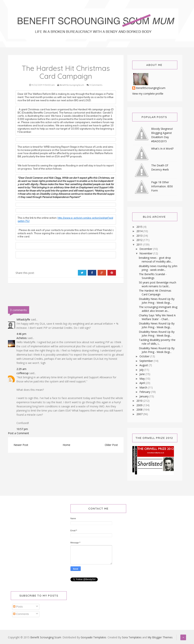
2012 (140, 240)
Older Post (111, 445)
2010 (140, 401)
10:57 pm (22, 429)
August (144, 365)
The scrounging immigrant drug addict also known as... (158, 309)
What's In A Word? (162, 149)
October (145, 356)
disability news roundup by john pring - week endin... (158, 268)
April (142, 383)
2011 (140, 244)
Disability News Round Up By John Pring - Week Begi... (157, 301)
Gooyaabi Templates (93, 637)
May (142, 379)
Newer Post (21, 445)
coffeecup (23, 373)
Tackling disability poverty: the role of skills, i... (157, 342)
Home (66, 445)
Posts (18, 607)
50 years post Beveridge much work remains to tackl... (158, 284)
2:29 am (21, 369)
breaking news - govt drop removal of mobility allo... (156, 260)
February (145, 392)
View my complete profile (148, 94)
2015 (140, 227)
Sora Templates (132, 637)
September (147, 361)
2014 (140, 231)
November (146, 253)
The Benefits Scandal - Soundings (153, 276)
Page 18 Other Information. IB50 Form (162, 186)
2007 (140, 414)
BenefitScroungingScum (151, 88)
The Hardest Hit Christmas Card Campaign (155, 292)
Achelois (22, 338)
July (142, 370)
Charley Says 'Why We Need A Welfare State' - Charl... (157, 317)
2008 (140, 410)
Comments (21, 614)
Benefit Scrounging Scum (46, 637)
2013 (140, 236)
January (144, 396)
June (142, 374)
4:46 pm (21, 334)
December (146, 249)
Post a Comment (18, 433)
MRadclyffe (23, 319)
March (144, 387)
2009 (140, 405)
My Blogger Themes (160, 637)
